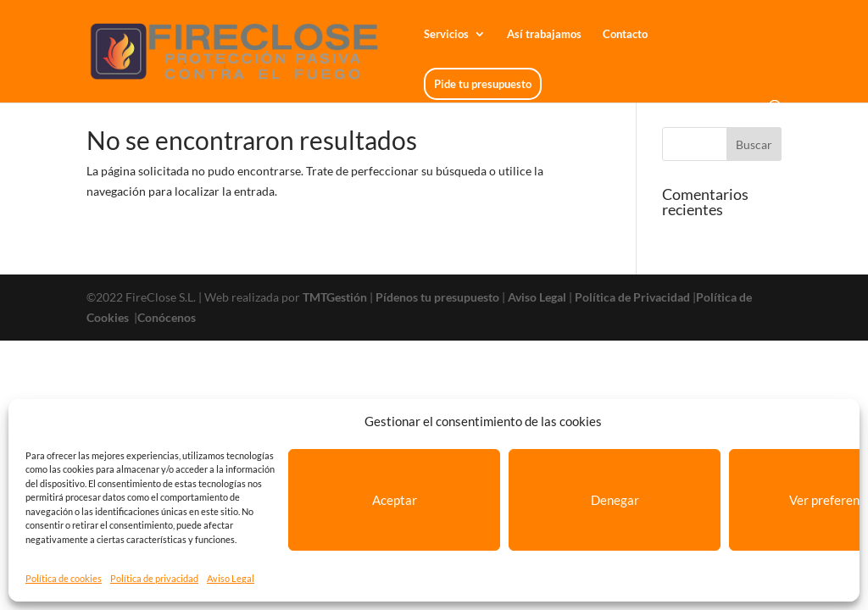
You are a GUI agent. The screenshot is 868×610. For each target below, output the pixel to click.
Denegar (615, 500)
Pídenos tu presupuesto (437, 297)
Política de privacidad (154, 578)
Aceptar (395, 500)
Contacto (625, 34)
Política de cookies (64, 578)
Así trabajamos (544, 34)
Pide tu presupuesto (483, 84)
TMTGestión (335, 297)
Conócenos (167, 317)
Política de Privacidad (632, 297)
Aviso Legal (231, 578)
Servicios (446, 34)
